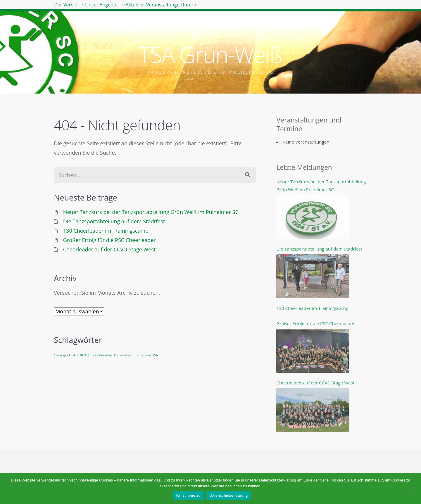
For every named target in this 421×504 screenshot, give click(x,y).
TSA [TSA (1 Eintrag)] (155, 355)
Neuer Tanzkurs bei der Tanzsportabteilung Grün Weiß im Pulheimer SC (151, 212)
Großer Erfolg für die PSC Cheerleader (109, 240)
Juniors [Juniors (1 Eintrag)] (93, 355)
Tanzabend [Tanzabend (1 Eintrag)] (143, 355)
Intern (256, 9)
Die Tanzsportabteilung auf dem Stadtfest (114, 221)
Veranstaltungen (216, 9)
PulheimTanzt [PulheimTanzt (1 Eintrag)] (124, 355)
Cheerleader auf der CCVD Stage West (109, 249)
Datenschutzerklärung (228, 495)
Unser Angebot (124, 9)
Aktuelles (173, 9)
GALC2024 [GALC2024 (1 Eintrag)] (79, 355)
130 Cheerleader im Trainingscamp (106, 231)
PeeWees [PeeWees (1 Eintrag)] (106, 355)
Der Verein (73, 9)
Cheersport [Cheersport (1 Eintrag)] (62, 355)
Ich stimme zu (188, 495)
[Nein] (414, 489)
